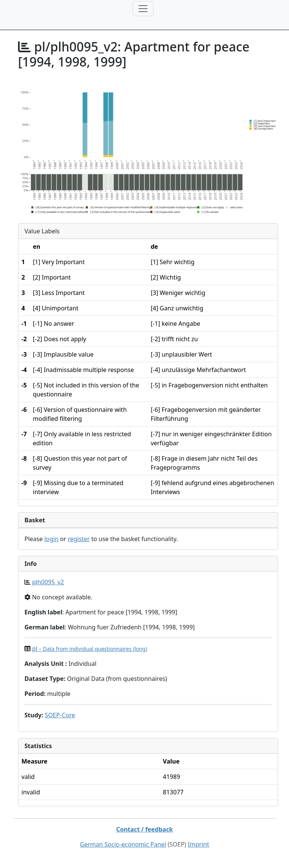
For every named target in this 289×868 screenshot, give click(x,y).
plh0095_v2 (48, 582)
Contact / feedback (145, 829)
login (52, 539)
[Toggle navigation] (143, 9)
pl (90, 649)
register (79, 539)
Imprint (198, 844)
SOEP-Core (60, 715)
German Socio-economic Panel (123, 844)
